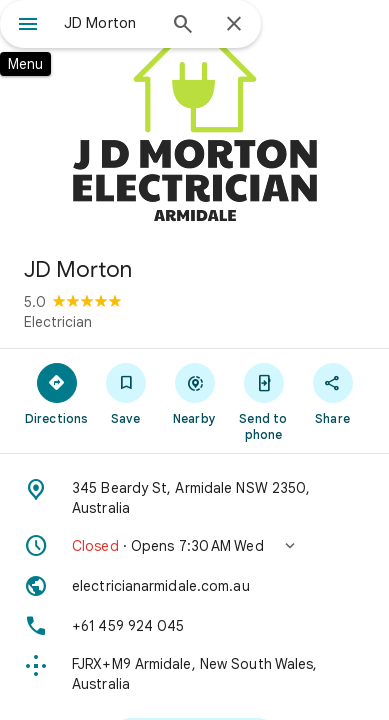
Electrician (58, 322)
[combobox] (109, 23)
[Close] (234, 25)
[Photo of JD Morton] (194, 120)
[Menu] (28, 26)
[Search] (183, 26)
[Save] (125, 393)
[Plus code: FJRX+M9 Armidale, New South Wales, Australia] (194, 674)
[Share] (332, 393)
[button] (194, 546)
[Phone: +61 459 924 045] (194, 626)
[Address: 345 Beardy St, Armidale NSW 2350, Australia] (194, 498)
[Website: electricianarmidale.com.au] (194, 586)
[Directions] (56, 393)
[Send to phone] (263, 401)
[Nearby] (194, 393)
